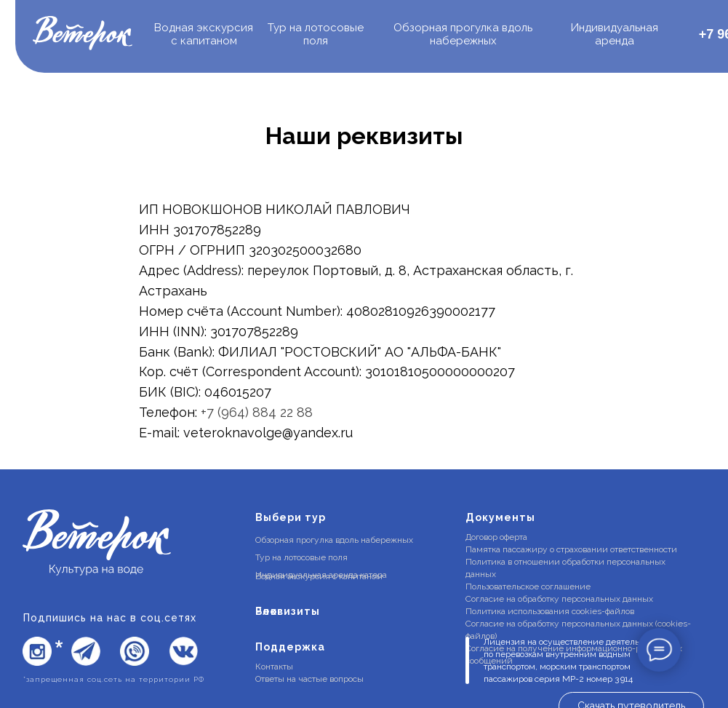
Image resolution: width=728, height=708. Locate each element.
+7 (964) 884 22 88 (257, 412)
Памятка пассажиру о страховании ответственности (571, 549)
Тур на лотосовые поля (316, 34)
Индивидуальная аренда (615, 34)
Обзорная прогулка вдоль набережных (463, 34)
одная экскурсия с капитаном (204, 34)
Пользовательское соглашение (528, 586)
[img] (83, 34)
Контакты (274, 667)
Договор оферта (496, 537)
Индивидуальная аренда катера (321, 575)
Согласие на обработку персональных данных (559, 599)
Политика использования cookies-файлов (550, 611)
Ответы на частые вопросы (309, 679)
